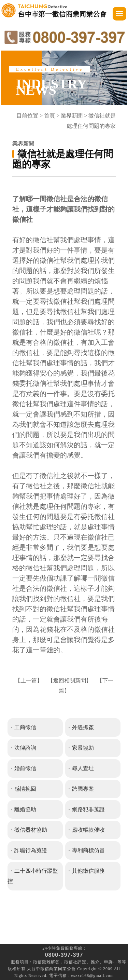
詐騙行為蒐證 (31, 850)
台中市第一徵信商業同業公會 (62, 10)
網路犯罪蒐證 (88, 809)
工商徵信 (25, 727)
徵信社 (71, 962)
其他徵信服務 (88, 871)
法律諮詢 (25, 748)
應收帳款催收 (88, 830)
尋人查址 (83, 768)
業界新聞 (72, 116)
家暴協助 (83, 748)
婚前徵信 (25, 768)
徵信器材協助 (31, 830)
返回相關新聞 (70, 680)
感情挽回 (25, 789)
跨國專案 (83, 789)
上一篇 (29, 680)
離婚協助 (25, 809)
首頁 (49, 116)
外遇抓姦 (83, 727)
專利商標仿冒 (88, 850)
